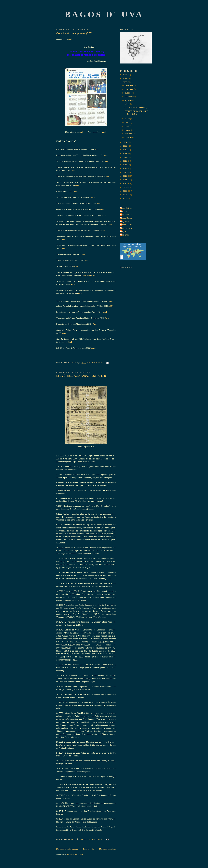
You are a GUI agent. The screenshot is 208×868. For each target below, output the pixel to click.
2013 (125, 172)
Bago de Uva (126, 208)
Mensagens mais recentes (67, 849)
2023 (125, 78)
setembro (129, 97)
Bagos (123, 231)
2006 (125, 198)
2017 (125, 157)
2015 (125, 165)
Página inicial (89, 849)
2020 (125, 146)
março (128, 130)
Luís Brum (125, 235)
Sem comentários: (96, 363)
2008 (125, 191)
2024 (125, 75)
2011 (125, 180)
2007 (125, 195)
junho (128, 119)
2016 (125, 161)
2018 (125, 153)
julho (127, 104)
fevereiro (129, 134)
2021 (125, 142)
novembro (129, 89)
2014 (125, 168)
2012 (125, 176)
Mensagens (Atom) (75, 854)
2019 (125, 150)
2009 (125, 187)
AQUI (111, 306)
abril (127, 126)
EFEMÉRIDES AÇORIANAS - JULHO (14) (81, 376)
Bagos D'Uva (126, 215)
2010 (125, 183)
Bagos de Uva (127, 221)
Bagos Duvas (126, 218)
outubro (129, 93)
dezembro (129, 85)
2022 (125, 82)
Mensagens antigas (107, 849)
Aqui (93, 197)
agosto (128, 100)
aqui (70, 39)
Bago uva (125, 211)
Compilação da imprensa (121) (74, 33)
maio (127, 122)
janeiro (128, 137)
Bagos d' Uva (104, 14)
